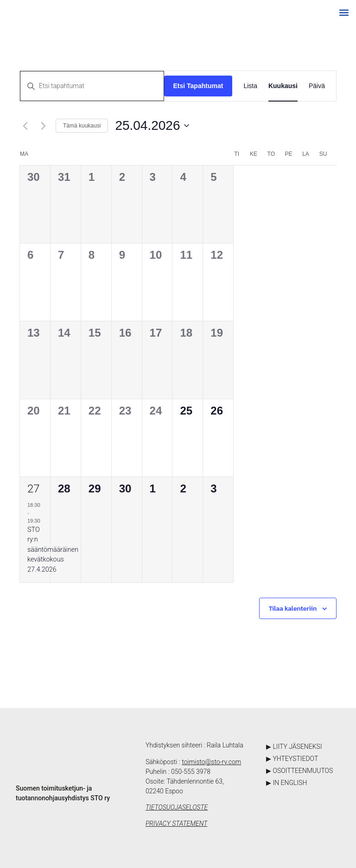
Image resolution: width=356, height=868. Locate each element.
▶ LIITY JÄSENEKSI (294, 747)
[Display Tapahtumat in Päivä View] (317, 86)
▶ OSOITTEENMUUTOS (299, 771)
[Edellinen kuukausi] (25, 126)
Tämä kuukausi (82, 126)
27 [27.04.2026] (34, 489)
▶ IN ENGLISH (286, 783)
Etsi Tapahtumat (198, 86)
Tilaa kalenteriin (293, 609)
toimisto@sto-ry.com (211, 762)
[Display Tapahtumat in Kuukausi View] (283, 86)
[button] (344, 12)
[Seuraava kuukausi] (43, 126)
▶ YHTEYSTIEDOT (292, 759)
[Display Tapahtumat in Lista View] (250, 86)
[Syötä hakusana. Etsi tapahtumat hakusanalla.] (92, 86)
